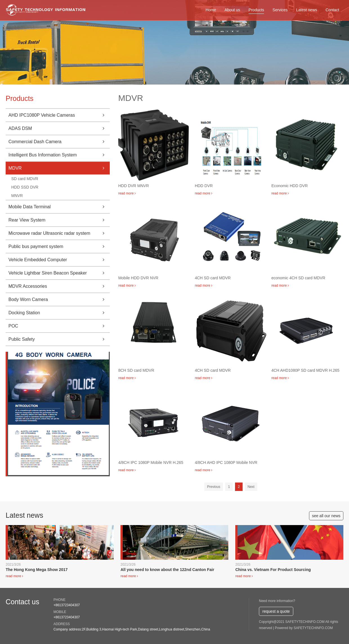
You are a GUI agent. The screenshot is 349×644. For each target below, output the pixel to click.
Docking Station (59, 313)
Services (280, 10)
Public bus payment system (59, 246)
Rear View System (59, 220)
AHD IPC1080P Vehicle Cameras (59, 115)
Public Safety (59, 339)
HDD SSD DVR (25, 187)
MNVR (17, 196)
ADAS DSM (59, 128)
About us (232, 10)
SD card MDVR (25, 179)
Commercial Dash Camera (59, 142)
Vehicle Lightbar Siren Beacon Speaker (59, 273)
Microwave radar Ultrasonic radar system (59, 233)
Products (256, 10)
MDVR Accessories (59, 286)
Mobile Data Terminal (59, 207)
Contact (332, 10)
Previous (214, 487)
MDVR (59, 168)
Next (251, 487)
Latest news (307, 10)
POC (59, 326)
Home (211, 10)
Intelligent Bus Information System (59, 155)
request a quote (276, 611)
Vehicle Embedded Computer (59, 260)
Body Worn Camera (59, 299)
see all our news (326, 516)
